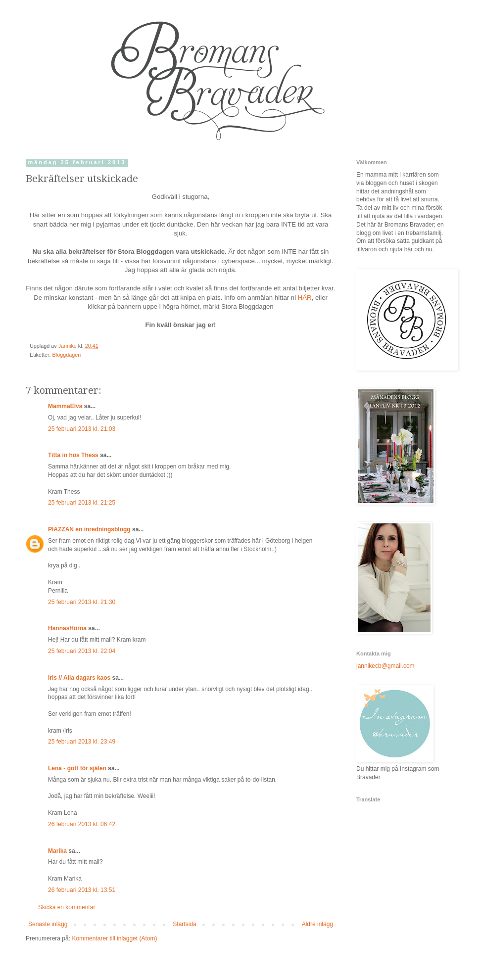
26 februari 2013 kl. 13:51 (82, 890)
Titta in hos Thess (73, 455)
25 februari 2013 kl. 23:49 (82, 742)
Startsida (184, 924)
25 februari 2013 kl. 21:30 (82, 602)
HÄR (305, 298)
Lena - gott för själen (77, 768)
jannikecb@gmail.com (385, 666)
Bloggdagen (67, 355)
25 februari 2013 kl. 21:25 (82, 503)
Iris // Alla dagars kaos (79, 678)
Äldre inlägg (317, 924)
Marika (57, 851)
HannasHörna (67, 628)
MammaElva (65, 406)
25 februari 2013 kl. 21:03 (82, 429)
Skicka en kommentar (67, 907)
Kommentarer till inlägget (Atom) (114, 938)
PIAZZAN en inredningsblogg (89, 529)
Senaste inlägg (48, 924)
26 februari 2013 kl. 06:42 (82, 824)
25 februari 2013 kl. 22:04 (82, 651)
